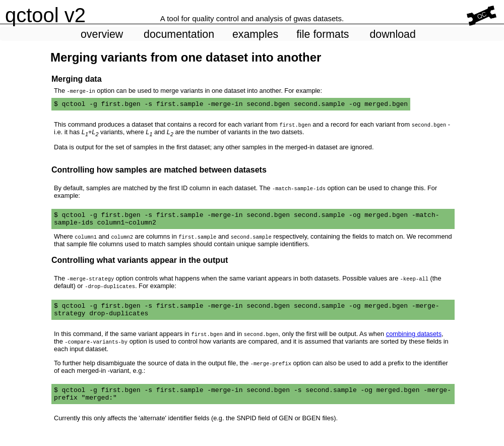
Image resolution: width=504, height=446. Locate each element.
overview (102, 34)
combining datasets (414, 341)
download (392, 34)
